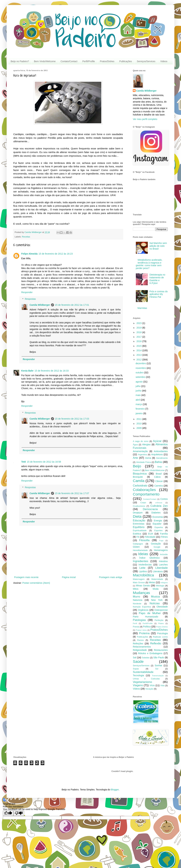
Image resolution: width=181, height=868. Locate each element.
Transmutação (158, 676)
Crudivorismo (139, 506)
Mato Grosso (139, 583)
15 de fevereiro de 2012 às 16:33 (52, 371)
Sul (157, 669)
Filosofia (144, 540)
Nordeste (137, 604)
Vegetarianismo (142, 682)
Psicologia (162, 633)
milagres (164, 583)
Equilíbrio (139, 527)
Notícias (155, 603)
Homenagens (161, 550)
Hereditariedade (140, 550)
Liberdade (161, 568)
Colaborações (144, 490)
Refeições (138, 644)
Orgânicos (143, 610)
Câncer (159, 481)
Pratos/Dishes (107, 61)
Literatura (158, 571)
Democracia (150, 509)
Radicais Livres (160, 637)
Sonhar (158, 665)
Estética (137, 534)
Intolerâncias (145, 565)
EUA (151, 534)
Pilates (161, 623)
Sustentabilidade (143, 672)
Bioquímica (140, 474)
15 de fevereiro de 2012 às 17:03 (72, 419)
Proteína (144, 633)
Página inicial (69, 577)
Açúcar (157, 441)
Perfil (135, 623)
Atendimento (162, 458)
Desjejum (138, 513)
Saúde (138, 662)
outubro (140, 373)
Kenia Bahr (27, 371)
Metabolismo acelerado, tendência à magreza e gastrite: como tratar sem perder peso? (149, 264)
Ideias (143, 554)
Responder (27, 292)
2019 (139, 328)
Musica (155, 597)
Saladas (146, 658)
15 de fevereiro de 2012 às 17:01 (72, 305)
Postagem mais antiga (111, 577)
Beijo (137, 466)
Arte (135, 458)
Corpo (143, 503)
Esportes (158, 531)
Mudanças (141, 593)
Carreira (158, 486)
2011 (139, 419)
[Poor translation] (19, 813)
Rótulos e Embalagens (150, 653)
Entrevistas (139, 524)
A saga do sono (141, 441)
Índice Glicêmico (150, 558)
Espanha (159, 527)
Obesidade (162, 607)
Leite (142, 568)
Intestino (163, 561)
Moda (156, 589)
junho (139, 391)
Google (157, 547)
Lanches (163, 565)
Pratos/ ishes (141, 630)
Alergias (146, 444)
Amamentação (140, 451)
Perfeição (159, 620)
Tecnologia (138, 675)
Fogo (161, 541)
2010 (139, 424)
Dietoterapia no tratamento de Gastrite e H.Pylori (157, 279)
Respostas (30, 299)
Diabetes (156, 513)
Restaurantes (161, 650)
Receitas (26, 237)
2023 (139, 323)
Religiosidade (140, 650)
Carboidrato (140, 486)
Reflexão (156, 643)
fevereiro (140, 409)
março (139, 404)
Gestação (156, 544)
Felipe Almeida (29, 254)
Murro (136, 597)
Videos (164, 61)
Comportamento (146, 494)
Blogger (115, 790)
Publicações (126, 61)
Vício (152, 685)
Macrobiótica (143, 575)
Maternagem (139, 579)
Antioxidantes (161, 451)
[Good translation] (8, 813)
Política (147, 627)
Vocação (149, 689)
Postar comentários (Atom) (36, 583)
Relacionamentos (142, 647)
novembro (141, 368)
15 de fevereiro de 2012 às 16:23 (56, 254)
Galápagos (138, 544)
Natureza (138, 600)
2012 (139, 360)
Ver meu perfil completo (145, 119)
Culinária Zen (159, 506)
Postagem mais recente (26, 577)
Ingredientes (140, 561)
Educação (139, 520)
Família (164, 534)
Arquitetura (157, 454)
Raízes (140, 640)
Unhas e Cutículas (146, 679)
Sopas (136, 669)
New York (157, 600)
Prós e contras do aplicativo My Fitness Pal (159, 294)
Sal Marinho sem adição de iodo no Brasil (158, 246)
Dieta (137, 516)
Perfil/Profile (89, 61)
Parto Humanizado (145, 617)
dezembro (141, 363)
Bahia (158, 462)
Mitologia (160, 586)
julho (138, 386)
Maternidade (157, 579)
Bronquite (138, 477)
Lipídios (143, 571)
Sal (135, 657)
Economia (158, 517)
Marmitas (142, 308)
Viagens (138, 685)
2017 (139, 337)
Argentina (142, 455)
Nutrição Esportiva (142, 607)
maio (138, 395)
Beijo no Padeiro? (20, 61)
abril (138, 400)
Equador (157, 524)
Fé (138, 537)
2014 (139, 350)
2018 (139, 332)
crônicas (159, 503)
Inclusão (164, 554)
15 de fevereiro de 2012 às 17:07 (72, 493)
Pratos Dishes (162, 627)
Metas (152, 582)
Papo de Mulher (150, 613)
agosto (139, 382)
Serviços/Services (146, 61)
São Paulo (159, 657)
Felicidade (150, 537)
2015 (139, 346)
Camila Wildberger (40, 305)
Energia (158, 521)
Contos (164, 499)
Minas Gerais (143, 586)
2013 (139, 355)
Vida (162, 686)
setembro (141, 377)
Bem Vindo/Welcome (45, 61)
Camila (139, 481)
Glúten (136, 547)
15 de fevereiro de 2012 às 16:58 (44, 462)
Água (135, 445)
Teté (24, 462)
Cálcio (157, 477)
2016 (139, 341)
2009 (139, 428)
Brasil (159, 474)
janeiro (139, 413)
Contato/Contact (69, 61)
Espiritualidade (140, 531)
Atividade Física (143, 462)
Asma (148, 458)
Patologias (139, 620)
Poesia (136, 627)
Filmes (164, 537)
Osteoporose (161, 610)
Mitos (136, 589)
